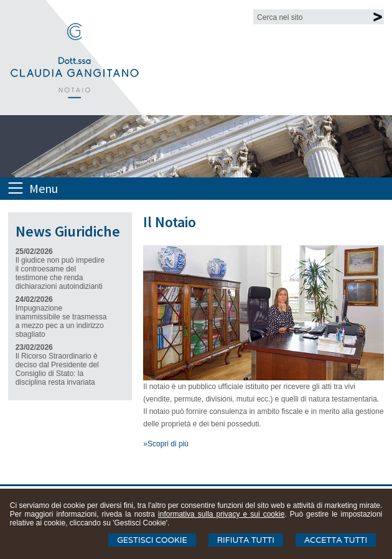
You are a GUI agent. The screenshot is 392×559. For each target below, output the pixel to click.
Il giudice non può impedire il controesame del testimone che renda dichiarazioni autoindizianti (60, 273)
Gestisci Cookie (152, 540)
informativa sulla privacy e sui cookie (221, 514)
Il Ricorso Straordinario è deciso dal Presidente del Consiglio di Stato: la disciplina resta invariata (57, 369)
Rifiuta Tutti (246, 540)
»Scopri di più (166, 444)
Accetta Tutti (336, 540)
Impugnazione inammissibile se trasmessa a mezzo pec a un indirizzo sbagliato (61, 321)
